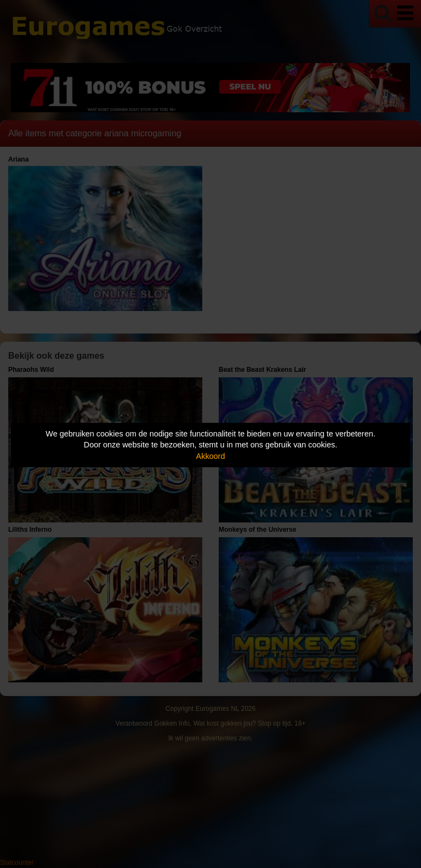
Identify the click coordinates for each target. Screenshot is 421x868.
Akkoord (211, 456)
